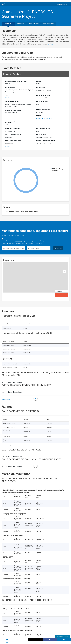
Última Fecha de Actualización (46, 141)
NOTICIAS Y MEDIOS (48, 24)
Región (39, 116)
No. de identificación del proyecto (16, 81)
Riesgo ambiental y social (13, 135)
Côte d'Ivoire (9, 98)
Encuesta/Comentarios (63, 637)
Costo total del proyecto (13, 110)
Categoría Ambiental (43, 128)
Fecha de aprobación (12, 101)
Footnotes (5, 399)
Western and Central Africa (44, 118)
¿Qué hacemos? (6, 4)
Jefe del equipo (10, 87)
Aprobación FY (10, 122)
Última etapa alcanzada (13, 141)
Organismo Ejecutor (43, 110)
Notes (7, 147)
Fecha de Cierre (41, 135)
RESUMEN (8, 24)
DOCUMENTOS (34, 24)
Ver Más (51, 44)
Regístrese (58, 248)
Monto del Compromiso (13, 128)
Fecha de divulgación (43, 95)
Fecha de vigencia (42, 101)
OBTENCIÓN (21, 24)
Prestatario (41, 87)
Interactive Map (61, 295)
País (6, 95)
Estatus (39, 81)
